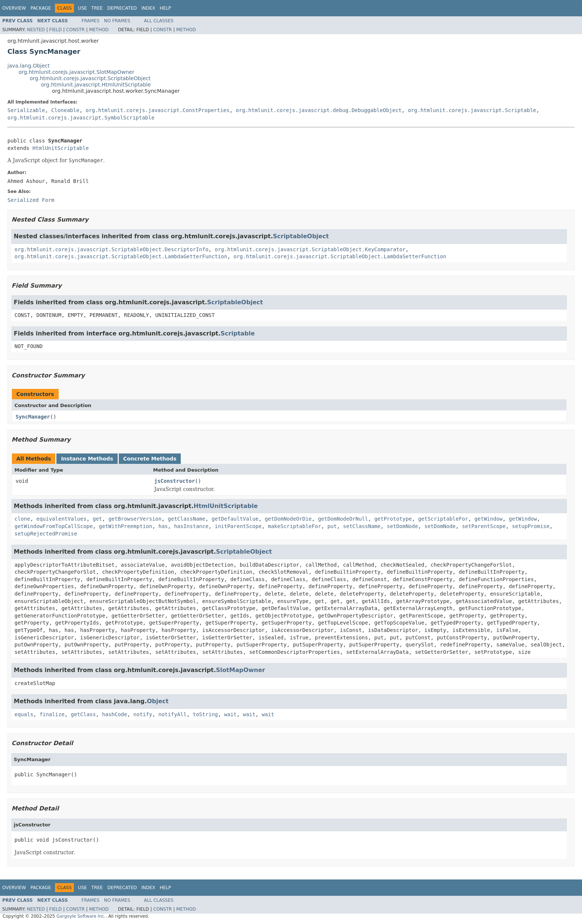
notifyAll (173, 714)
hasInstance (191, 526)
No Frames (117, 21)
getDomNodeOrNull (343, 519)
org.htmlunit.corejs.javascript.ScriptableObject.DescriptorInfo (112, 249)
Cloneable (65, 110)
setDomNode (402, 526)
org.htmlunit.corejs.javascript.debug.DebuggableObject (319, 110)
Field (55, 30)
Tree (97, 8)
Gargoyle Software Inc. (81, 916)
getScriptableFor (443, 519)
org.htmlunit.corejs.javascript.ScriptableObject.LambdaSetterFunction (340, 256)
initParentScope (238, 526)
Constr (75, 30)
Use (82, 8)
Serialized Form (31, 200)
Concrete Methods (150, 459)
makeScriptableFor (295, 526)
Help (165, 8)
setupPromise (531, 526)
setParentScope (484, 526)
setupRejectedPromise (46, 534)
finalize (52, 714)
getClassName (187, 519)
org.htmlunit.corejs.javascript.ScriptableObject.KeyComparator (310, 249)
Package (41, 8)
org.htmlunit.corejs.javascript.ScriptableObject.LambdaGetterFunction (121, 256)
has (163, 526)
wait (230, 714)
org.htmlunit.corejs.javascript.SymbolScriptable (81, 118)
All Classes (159, 21)
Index (148, 8)
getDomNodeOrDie (288, 519)
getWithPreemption (126, 526)
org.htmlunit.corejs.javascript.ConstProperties (158, 110)
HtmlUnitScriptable (61, 148)
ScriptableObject (301, 236)
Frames (91, 21)
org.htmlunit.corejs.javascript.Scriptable (472, 110)
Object (158, 701)
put (332, 526)
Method (99, 30)
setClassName (362, 526)
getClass (83, 714)
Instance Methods (87, 459)
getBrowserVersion (135, 519)
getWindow (488, 519)
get (97, 519)
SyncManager (33, 417)
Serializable (26, 110)
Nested (36, 30)
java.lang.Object (29, 66)
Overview (14, 8)
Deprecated (122, 8)
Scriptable (238, 333)
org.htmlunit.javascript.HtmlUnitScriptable (96, 85)
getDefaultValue (235, 519)
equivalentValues (61, 519)
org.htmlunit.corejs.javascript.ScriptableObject (90, 78)
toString (205, 714)
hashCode (115, 714)
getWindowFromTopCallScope (54, 526)
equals (24, 714)
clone (22, 519)
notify (143, 714)
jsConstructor (175, 481)
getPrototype (393, 519)
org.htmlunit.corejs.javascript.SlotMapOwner (76, 72)
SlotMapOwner (241, 670)
